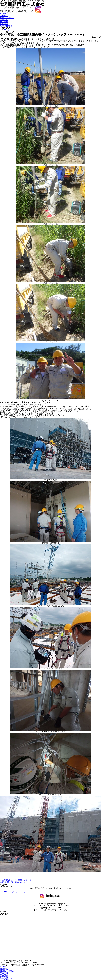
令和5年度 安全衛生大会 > (13, 882)
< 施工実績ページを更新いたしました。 (18, 880)
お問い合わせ (6, 26)
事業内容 (4, 20)
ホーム (7, 30)
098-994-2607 (6, 892)
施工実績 (4, 22)
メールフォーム (19, 892)
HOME (3, 14)
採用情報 (4, 24)
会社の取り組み (7, 18)
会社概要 (4, 16)
